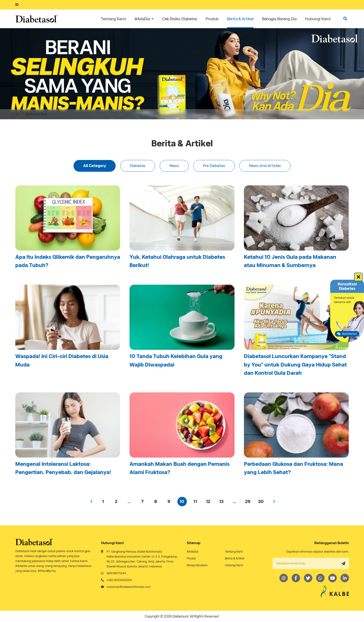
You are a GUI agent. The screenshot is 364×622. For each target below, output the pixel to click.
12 (208, 501)
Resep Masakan (197, 565)
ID (17, 5)
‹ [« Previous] (92, 502)
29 (248, 501)
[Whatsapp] (320, 578)
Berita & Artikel (235, 558)
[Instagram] (284, 578)
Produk (191, 558)
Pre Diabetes (214, 166)
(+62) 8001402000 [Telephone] (119, 580)
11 (195, 501)
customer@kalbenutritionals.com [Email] (129, 587)
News (174, 166)
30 (261, 501)
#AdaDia (193, 552)
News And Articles (265, 166)
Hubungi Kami (234, 565)
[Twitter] (308, 578)
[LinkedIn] (345, 578)
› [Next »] (274, 502)
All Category (95, 166)
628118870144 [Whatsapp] (116, 573)
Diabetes (138, 166)
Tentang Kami (234, 552)
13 (221, 501)
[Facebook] (296, 578)
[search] (345, 19)
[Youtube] (333, 578)
